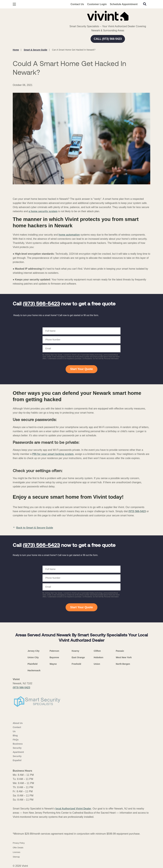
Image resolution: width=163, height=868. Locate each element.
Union (97, 664)
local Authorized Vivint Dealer (73, 809)
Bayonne (54, 657)
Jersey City (34, 651)
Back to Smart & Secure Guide (33, 528)
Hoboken (99, 657)
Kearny (75, 651)
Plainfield (32, 664)
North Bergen (123, 664)
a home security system (43, 211)
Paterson (54, 651)
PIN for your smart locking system (53, 454)
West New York (124, 657)
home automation (69, 235)
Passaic (120, 651)
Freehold (76, 664)
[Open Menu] (14, 4)
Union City (33, 657)
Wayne (53, 664)
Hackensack (34, 670)
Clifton (97, 651)
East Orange (78, 657)
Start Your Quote (81, 369)
